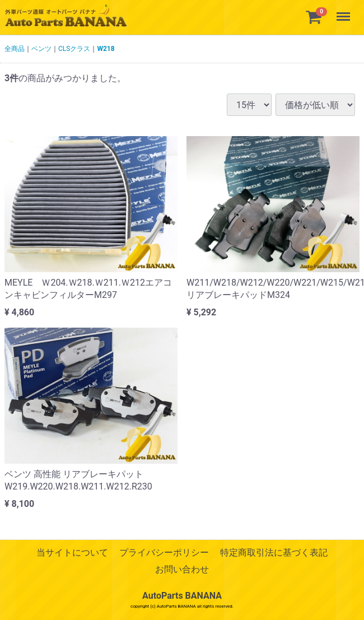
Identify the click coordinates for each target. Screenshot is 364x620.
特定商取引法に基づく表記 (274, 553)
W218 (106, 49)
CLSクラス (74, 49)
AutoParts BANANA (182, 596)
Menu (344, 11)
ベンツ (41, 49)
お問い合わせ (182, 570)
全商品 (15, 49)
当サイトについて (72, 553)
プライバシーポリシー (164, 553)
